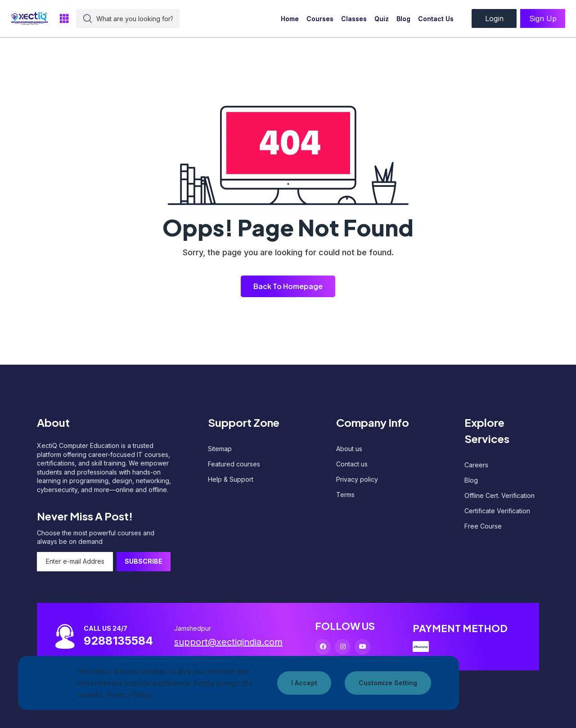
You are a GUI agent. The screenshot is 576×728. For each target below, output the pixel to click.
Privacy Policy (129, 694)
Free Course (483, 526)
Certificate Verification (497, 511)
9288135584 (118, 641)
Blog (403, 19)
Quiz (382, 19)
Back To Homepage (288, 286)
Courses (320, 19)
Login (494, 18)
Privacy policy (357, 479)
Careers (476, 465)
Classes (354, 19)
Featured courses (234, 464)
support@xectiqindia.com (228, 642)
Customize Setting (388, 683)
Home (290, 19)
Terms (345, 495)
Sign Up (543, 18)
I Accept (304, 683)
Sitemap (220, 449)
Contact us (352, 464)
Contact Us (436, 19)
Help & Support (231, 479)
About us (349, 449)
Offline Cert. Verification (499, 495)
